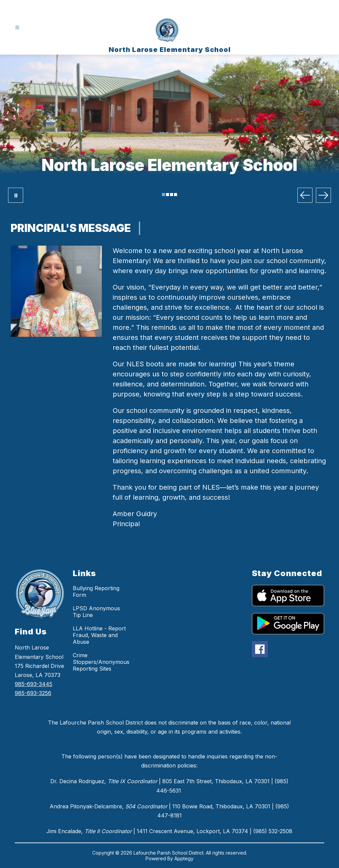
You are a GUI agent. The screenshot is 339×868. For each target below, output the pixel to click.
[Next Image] (323, 195)
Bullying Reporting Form (96, 592)
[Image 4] (176, 195)
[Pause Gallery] (16, 195)
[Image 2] (167, 195)
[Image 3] (172, 195)
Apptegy (184, 858)
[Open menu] (17, 28)
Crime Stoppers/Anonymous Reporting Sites (101, 662)
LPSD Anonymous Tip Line (96, 612)
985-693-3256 (33, 693)
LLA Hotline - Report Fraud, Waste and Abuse (99, 635)
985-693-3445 (34, 684)
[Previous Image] (305, 195)
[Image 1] (163, 195)
